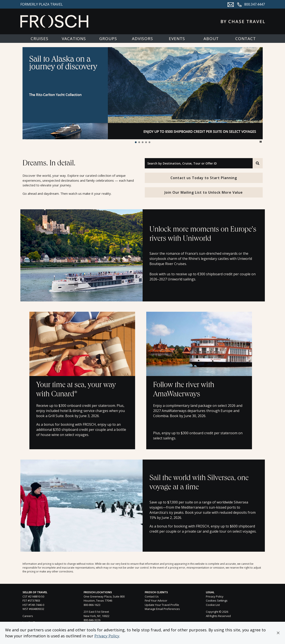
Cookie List (213, 605)
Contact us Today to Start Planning (204, 178)
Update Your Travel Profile (162, 605)
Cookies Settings (217, 601)
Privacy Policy (107, 636)
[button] (278, 633)
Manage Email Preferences (162, 609)
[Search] (258, 163)
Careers (28, 616)
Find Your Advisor (156, 601)
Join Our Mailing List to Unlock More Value (204, 192)
